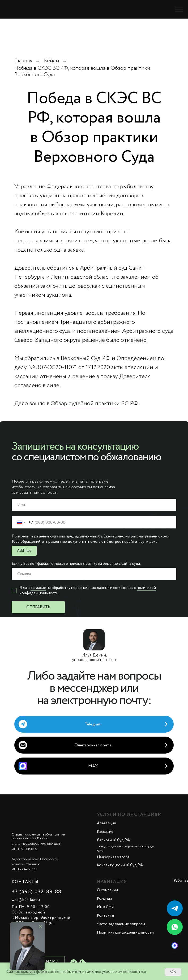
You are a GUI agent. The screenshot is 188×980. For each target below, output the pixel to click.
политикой (146, 588)
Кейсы (52, 61)
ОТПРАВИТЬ (38, 607)
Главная (23, 61)
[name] (94, 505)
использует (25, 972)
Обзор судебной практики (85, 404)
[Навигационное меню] (179, 9)
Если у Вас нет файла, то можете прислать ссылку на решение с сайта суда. (76, 564)
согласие (38, 588)
